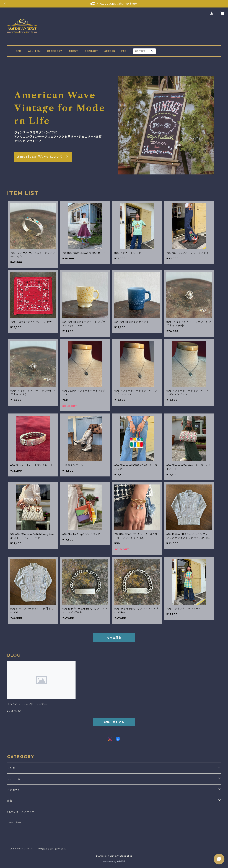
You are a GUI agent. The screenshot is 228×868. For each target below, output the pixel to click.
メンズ (11, 768)
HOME (18, 51)
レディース (14, 779)
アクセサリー (15, 790)
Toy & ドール (15, 823)
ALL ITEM (34, 51)
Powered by (114, 861)
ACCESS (110, 51)
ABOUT (73, 51)
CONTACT (91, 51)
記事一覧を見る (114, 722)
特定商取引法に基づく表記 (52, 849)
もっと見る (114, 638)
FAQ (124, 51)
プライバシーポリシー (21, 849)
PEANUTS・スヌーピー (21, 812)
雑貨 (10, 801)
